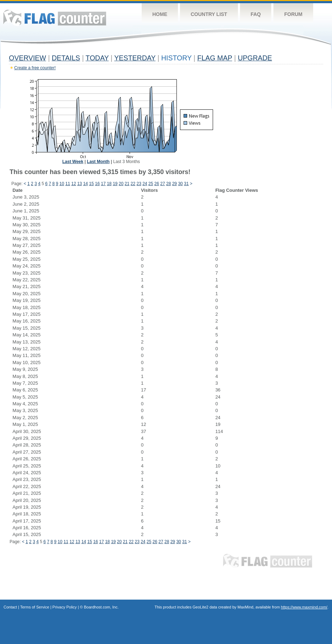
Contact (10, 607)
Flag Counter (55, 18)
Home (160, 14)
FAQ (256, 14)
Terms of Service (35, 607)
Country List (209, 14)
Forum (293, 14)
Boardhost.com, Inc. (101, 607)
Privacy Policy (65, 607)
